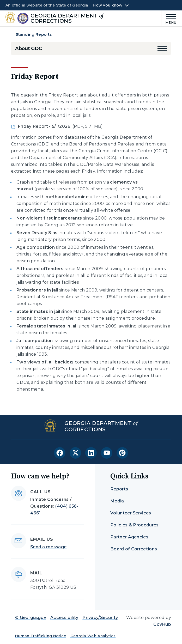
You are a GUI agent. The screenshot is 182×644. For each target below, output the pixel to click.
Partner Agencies (129, 537)
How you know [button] (108, 5)
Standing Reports (34, 34)
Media (117, 501)
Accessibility (64, 618)
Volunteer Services (131, 513)
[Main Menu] (169, 18)
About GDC (29, 48)
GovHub (162, 624)
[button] (162, 48)
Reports (119, 489)
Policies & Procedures (135, 525)
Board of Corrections (134, 549)
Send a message (48, 547)
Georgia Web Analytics (93, 636)
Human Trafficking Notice (41, 636)
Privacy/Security (100, 618)
